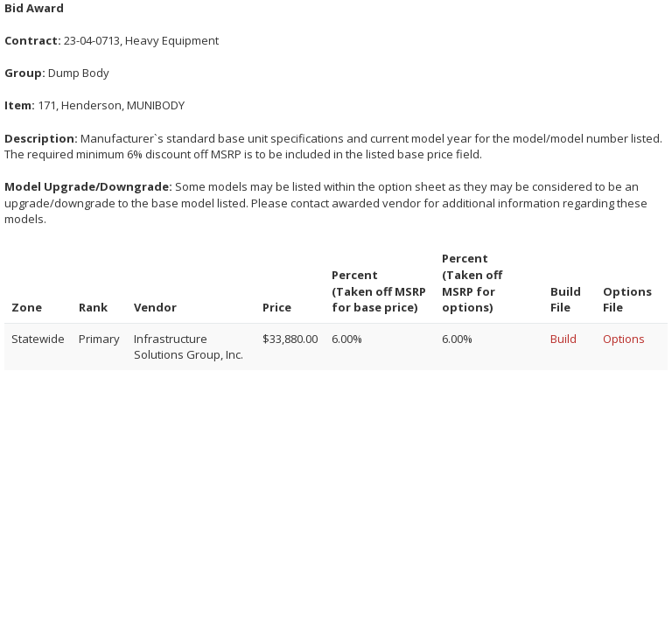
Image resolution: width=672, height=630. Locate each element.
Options (624, 339)
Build (563, 339)
